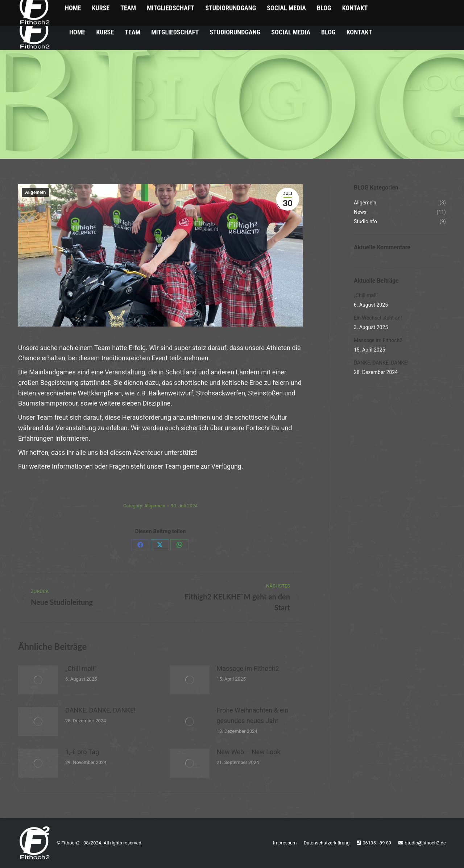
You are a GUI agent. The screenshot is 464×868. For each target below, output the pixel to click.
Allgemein (35, 192)
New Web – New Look (249, 752)
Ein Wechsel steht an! (378, 318)
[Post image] (38, 680)
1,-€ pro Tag (82, 752)
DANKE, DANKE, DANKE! (100, 710)
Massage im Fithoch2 (248, 668)
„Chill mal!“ (81, 668)
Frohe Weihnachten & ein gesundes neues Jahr (253, 715)
